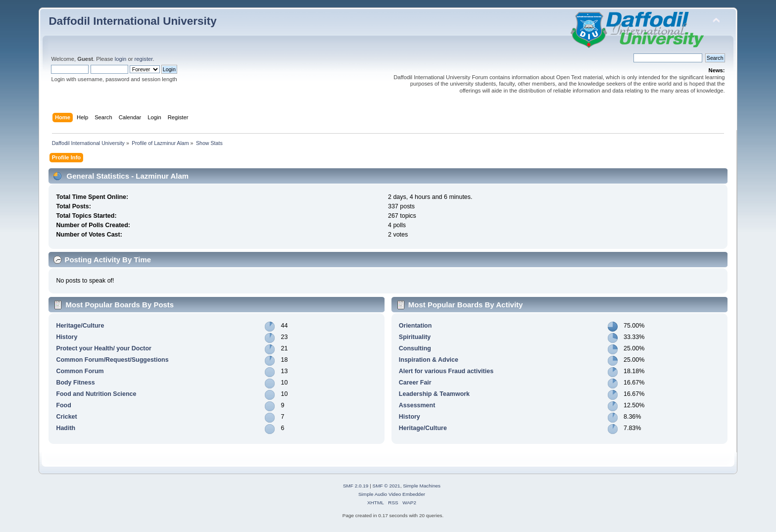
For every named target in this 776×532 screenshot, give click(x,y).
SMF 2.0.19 (356, 486)
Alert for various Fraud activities (446, 371)
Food (63, 405)
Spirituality (415, 337)
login (121, 59)
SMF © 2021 (387, 486)
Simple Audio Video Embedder (392, 494)
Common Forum (80, 371)
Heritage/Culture (80, 326)
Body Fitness (75, 383)
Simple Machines (422, 486)
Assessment (417, 405)
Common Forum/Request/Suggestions (112, 360)
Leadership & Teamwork (434, 394)
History (67, 337)
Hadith (66, 428)
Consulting (415, 348)
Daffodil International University (132, 21)
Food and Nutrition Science (96, 394)
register (144, 59)
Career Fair (415, 383)
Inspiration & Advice (429, 360)
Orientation (415, 326)
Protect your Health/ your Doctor (104, 348)
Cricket (66, 417)
